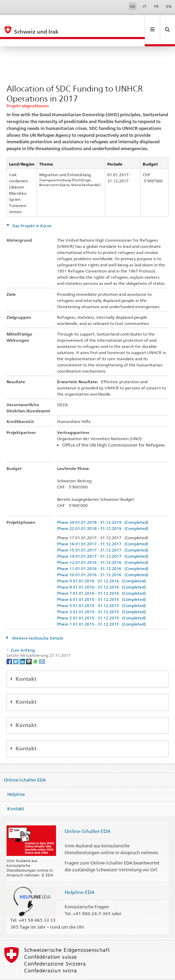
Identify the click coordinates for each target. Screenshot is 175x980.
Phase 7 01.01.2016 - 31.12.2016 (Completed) (101, 578)
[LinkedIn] (23, 646)
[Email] (42, 646)
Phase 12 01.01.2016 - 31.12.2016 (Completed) (103, 548)
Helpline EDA (80, 877)
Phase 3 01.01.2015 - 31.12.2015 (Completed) (101, 597)
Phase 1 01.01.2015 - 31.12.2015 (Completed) (101, 609)
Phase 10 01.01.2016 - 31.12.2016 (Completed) (103, 560)
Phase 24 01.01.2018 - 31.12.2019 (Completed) (103, 507)
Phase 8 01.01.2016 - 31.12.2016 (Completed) (101, 572)
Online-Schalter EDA (25, 765)
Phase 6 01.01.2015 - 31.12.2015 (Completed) (101, 585)
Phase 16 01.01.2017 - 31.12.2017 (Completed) (103, 529)
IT (145, 6)
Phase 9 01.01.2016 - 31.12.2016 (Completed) (101, 566)
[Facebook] (10, 646)
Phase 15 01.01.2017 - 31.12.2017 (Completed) (103, 535)
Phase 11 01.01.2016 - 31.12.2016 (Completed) (103, 554)
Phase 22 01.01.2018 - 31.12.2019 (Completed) (103, 514)
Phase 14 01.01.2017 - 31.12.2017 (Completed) (103, 541)
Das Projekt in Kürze (31, 211)
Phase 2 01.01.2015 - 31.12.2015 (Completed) (101, 603)
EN (169, 6)
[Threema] (29, 646)
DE (133, 6)
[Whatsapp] (36, 646)
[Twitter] (16, 646)
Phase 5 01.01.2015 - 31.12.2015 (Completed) (101, 591)
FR (156, 6)
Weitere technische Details (37, 623)
